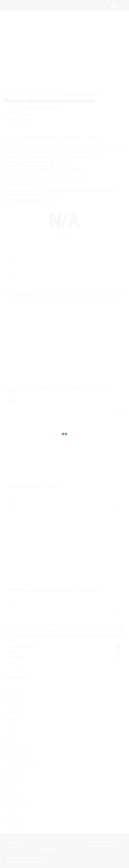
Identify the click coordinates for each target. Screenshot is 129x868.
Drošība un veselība (14, 769)
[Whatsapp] (35, 201)
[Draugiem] (24, 201)
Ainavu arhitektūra (14, 819)
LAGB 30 (9, 738)
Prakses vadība (50, 95)
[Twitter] (13, 201)
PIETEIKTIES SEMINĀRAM (65, 630)
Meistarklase (11, 732)
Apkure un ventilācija (15, 806)
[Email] (41, 201)
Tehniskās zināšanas (15, 701)
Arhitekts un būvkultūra (16, 800)
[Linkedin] (18, 201)
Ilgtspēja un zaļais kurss (17, 756)
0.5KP (10, 647)
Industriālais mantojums (17, 750)
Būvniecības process (15, 781)
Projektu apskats (13, 713)
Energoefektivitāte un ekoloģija (20, 763)
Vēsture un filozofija (14, 688)
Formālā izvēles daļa (25, 647)
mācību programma (40, 137)
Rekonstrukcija (12, 707)
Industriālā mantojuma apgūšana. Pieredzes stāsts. (34, 487)
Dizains (8, 775)
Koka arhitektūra (13, 744)
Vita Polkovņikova (21, 121)
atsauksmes (71, 137)
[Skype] (30, 201)
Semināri (17, 95)
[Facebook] (7, 201)
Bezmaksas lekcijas (15, 794)
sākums (13, 137)
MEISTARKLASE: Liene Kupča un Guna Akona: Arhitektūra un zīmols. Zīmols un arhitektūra (54, 590)
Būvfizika (9, 787)
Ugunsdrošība (12, 694)
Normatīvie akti (12, 725)
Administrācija (32, 95)
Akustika (9, 812)
